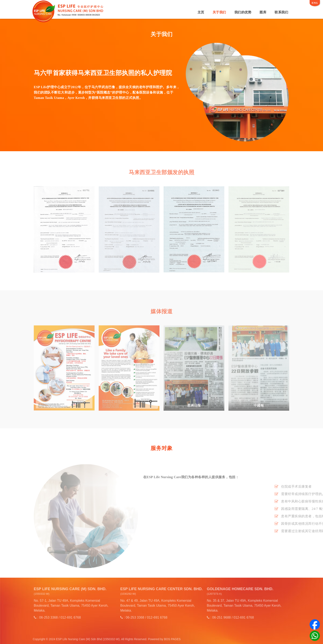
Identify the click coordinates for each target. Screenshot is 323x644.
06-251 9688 (221, 615)
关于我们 (219, 12)
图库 (263, 12)
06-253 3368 (48, 615)
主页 (201, 12)
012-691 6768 (71, 615)
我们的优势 (243, 12)
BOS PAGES (172, 641)
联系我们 (281, 12)
